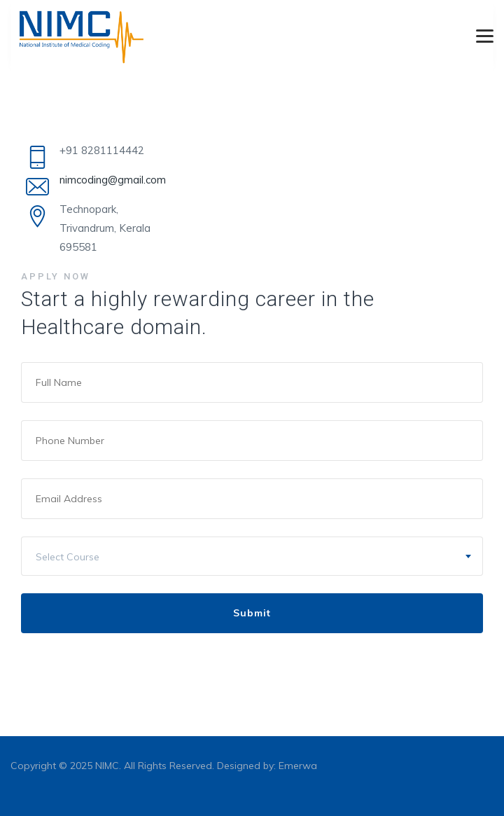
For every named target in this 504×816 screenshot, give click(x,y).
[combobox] (252, 556)
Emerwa (298, 766)
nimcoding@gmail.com (113, 180)
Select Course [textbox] (68, 557)
